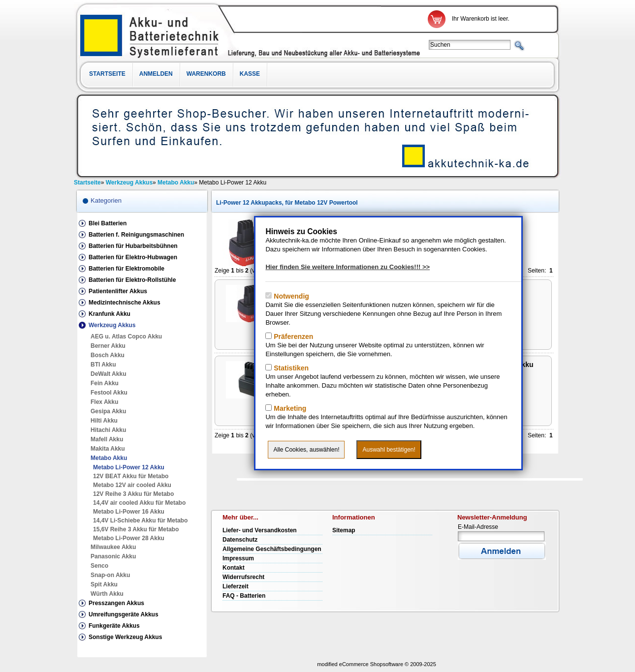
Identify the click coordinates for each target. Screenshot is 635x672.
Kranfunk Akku (110, 314)
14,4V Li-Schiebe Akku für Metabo (140, 520)
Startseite (107, 74)
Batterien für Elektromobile (127, 269)
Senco (99, 566)
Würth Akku (107, 594)
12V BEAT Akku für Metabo (131, 476)
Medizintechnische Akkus (125, 303)
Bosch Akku (108, 355)
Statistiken (290, 368)
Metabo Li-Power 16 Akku (129, 512)
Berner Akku (108, 346)
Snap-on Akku (110, 575)
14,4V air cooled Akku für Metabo (139, 503)
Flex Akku (104, 402)
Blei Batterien (108, 223)
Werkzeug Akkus (112, 325)
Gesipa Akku (108, 411)
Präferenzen (292, 336)
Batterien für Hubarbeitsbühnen (133, 246)
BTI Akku (103, 365)
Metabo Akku (109, 458)
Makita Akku (108, 449)
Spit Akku (104, 584)
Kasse (250, 74)
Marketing (289, 408)
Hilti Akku (104, 421)
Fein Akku (105, 383)
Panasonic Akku (113, 556)
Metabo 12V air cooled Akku (132, 485)
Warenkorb (206, 74)
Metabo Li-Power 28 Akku (129, 538)
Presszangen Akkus (116, 603)
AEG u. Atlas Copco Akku (126, 336)
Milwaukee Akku (113, 547)
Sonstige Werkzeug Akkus (125, 637)
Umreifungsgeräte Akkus (124, 614)
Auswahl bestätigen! (389, 450)
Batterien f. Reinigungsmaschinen (136, 235)
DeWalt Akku (108, 374)
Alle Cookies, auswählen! (306, 450)
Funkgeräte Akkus (114, 626)
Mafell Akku (107, 439)
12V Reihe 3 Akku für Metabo (133, 494)
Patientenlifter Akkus (118, 291)
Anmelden (156, 74)
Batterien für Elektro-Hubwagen (133, 257)
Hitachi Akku (108, 430)
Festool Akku (109, 393)
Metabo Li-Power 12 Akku (129, 467)
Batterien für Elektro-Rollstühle (132, 280)
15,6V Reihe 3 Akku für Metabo (136, 529)
